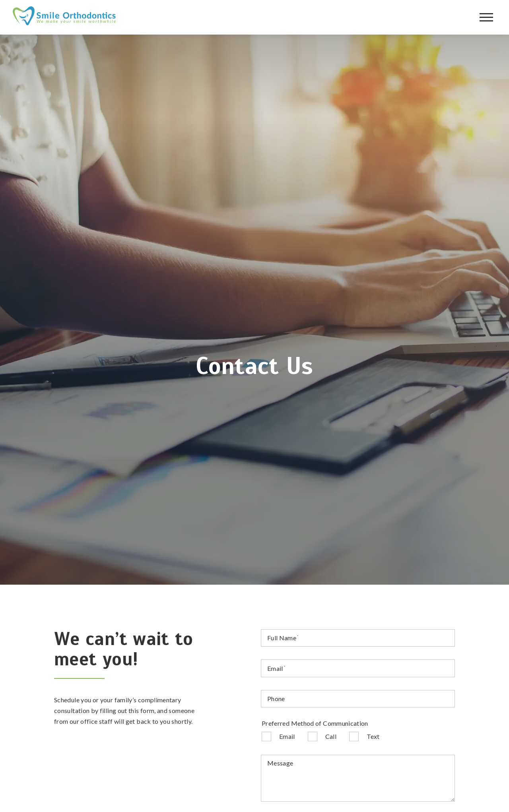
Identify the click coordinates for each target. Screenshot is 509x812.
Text (373, 736)
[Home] (64, 17)
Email (287, 736)
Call (331, 736)
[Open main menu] (486, 17)
